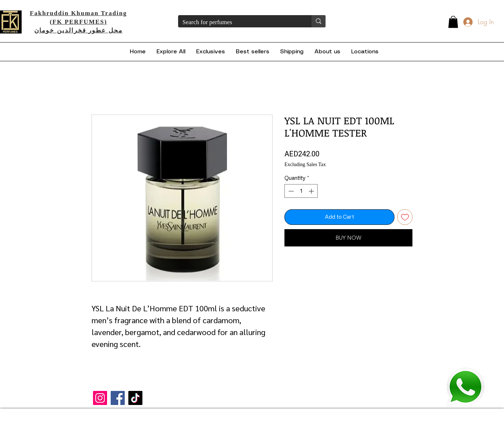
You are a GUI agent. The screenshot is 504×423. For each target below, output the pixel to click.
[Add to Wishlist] (405, 217)
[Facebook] (118, 398)
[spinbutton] (301, 191)
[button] (453, 22)
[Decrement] (290, 191)
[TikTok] (135, 398)
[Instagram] (100, 398)
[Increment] (312, 191)
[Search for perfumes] (239, 22)
